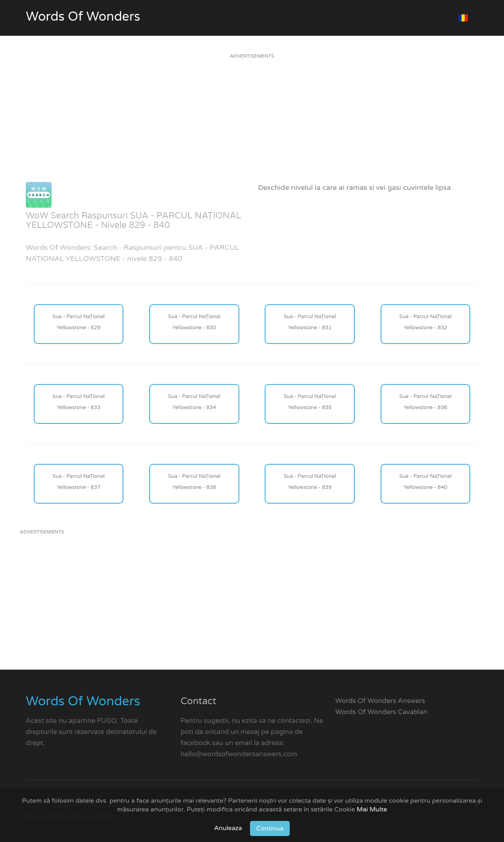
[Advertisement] (252, 126)
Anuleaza (228, 828)
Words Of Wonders (83, 17)
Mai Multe (372, 809)
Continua (270, 828)
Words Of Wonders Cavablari (382, 712)
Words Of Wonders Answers (380, 701)
